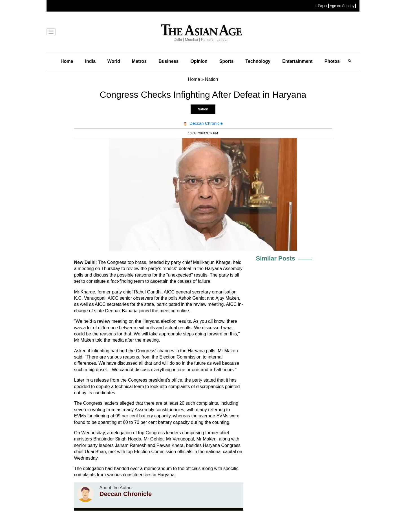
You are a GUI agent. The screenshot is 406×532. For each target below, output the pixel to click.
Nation (203, 109)
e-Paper (321, 6)
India (90, 61)
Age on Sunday (342, 6)
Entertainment (297, 61)
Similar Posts (276, 258)
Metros (139, 61)
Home (67, 61)
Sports (227, 61)
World (114, 61)
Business (168, 61)
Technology (258, 61)
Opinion (199, 61)
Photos (332, 61)
